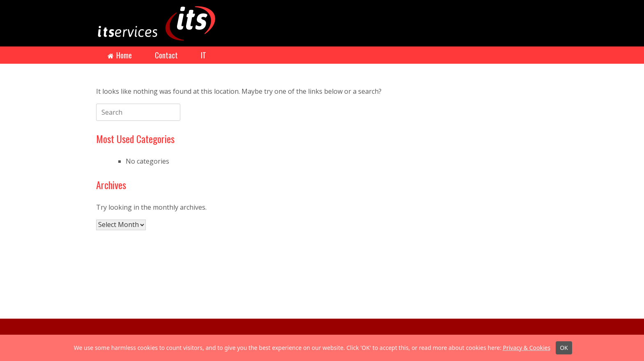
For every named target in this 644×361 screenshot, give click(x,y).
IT (204, 55)
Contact (166, 55)
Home (120, 55)
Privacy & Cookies (527, 348)
